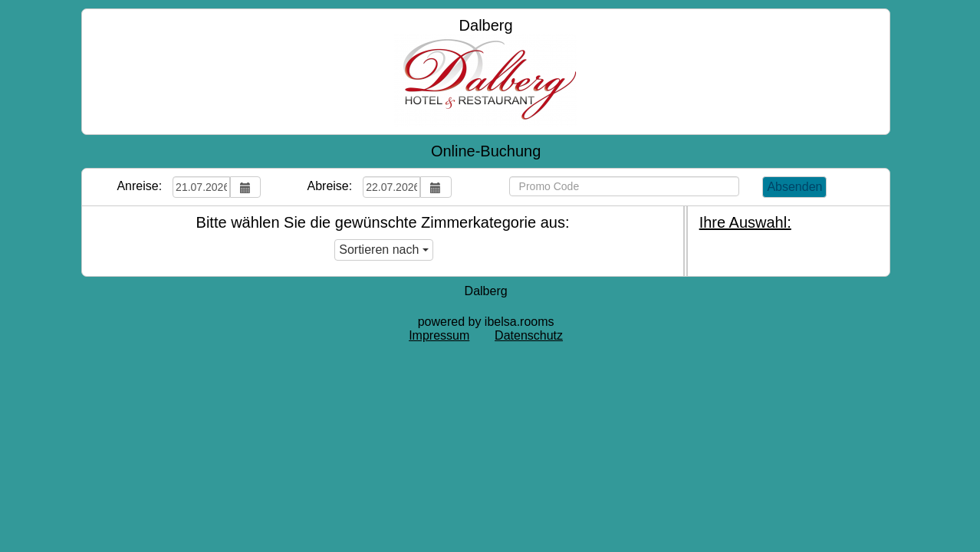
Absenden (794, 187)
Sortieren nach (384, 250)
